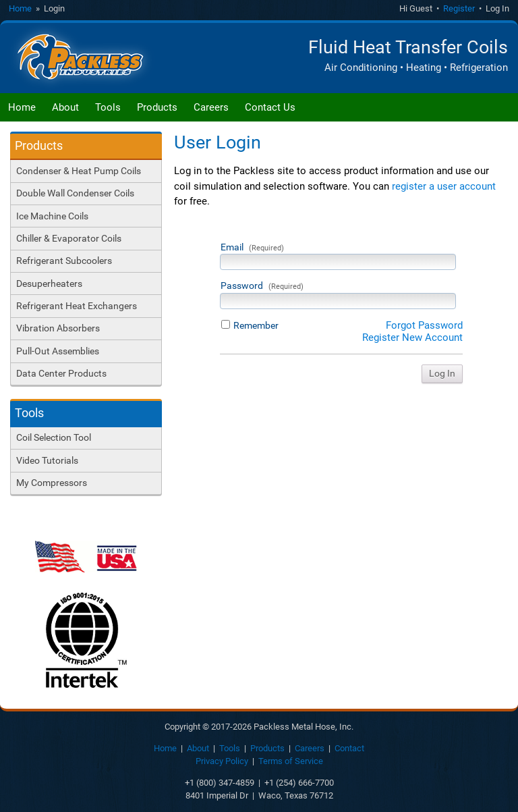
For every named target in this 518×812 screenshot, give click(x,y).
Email (252, 247)
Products (157, 107)
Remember (256, 325)
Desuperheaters (49, 283)
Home (20, 8)
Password (262, 286)
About (65, 107)
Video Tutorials (47, 460)
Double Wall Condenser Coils (75, 193)
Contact (349, 748)
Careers (211, 107)
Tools (108, 107)
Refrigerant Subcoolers (64, 261)
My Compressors (52, 483)
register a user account (444, 186)
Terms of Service (291, 761)
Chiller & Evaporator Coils (69, 238)
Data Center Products (61, 373)
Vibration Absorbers (58, 328)
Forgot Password (424, 325)
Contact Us (270, 107)
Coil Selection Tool (54, 437)
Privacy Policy (222, 761)
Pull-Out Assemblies (58, 351)
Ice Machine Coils (52, 216)
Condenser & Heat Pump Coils (79, 171)
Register (459, 8)
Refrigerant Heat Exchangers (77, 306)
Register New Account (412, 337)
